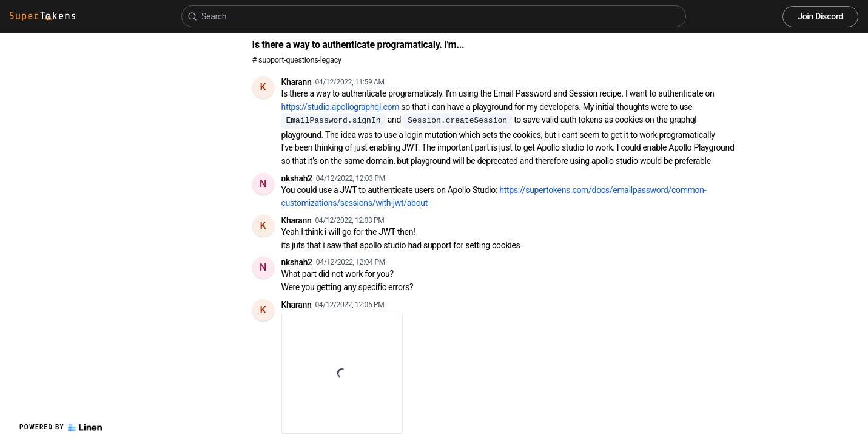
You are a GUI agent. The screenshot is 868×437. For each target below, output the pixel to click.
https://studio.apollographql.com (341, 107)
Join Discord (820, 16)
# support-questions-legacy (297, 60)
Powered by (61, 427)
